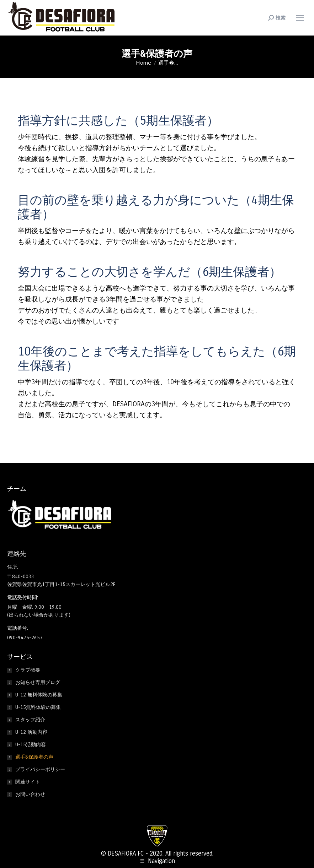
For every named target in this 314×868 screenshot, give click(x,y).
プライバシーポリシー (40, 769)
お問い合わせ (30, 794)
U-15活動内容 (31, 745)
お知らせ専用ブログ (38, 682)
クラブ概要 (28, 670)
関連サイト (28, 782)
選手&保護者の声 (34, 757)
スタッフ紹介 (30, 720)
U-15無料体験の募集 (38, 707)
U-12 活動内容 (31, 732)
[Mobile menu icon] (300, 18)
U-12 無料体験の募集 (39, 695)
